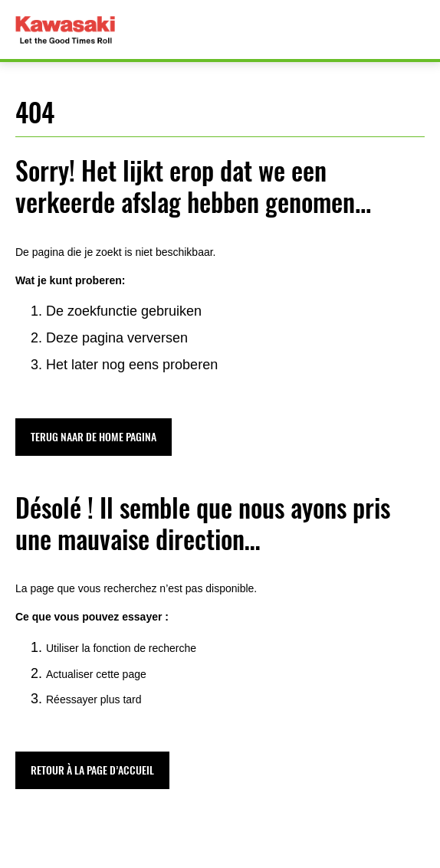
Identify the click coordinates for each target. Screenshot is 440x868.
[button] (94, 437)
